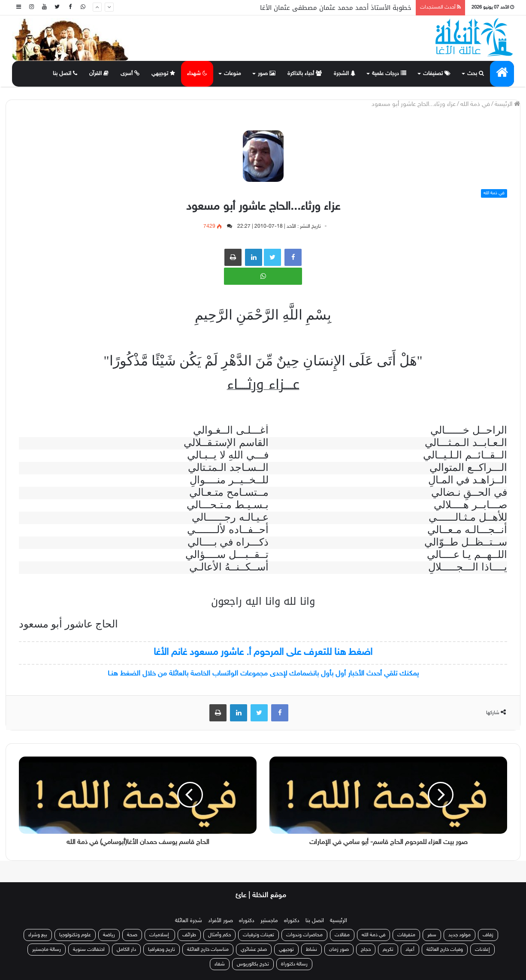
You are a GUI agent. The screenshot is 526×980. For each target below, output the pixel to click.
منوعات (233, 74)
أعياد (410, 950)
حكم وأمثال (219, 935)
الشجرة (345, 74)
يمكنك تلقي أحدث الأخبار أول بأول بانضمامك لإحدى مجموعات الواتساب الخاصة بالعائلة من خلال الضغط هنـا (263, 674)
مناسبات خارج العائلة (208, 950)
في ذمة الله (475, 104)
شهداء (197, 74)
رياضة (109, 935)
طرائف (189, 935)
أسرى (130, 74)
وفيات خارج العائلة (445, 950)
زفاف (488, 935)
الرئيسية (339, 921)
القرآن (99, 74)
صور (267, 74)
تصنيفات (437, 74)
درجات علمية (389, 74)
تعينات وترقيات (258, 935)
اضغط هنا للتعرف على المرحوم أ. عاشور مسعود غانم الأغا (263, 653)
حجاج (366, 950)
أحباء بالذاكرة (305, 74)
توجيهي (163, 74)
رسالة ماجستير (47, 950)
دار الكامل (126, 950)
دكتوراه (292, 921)
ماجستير (269, 921)
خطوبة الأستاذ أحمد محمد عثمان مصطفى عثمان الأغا (336, 8)
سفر (432, 935)
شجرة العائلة (189, 921)
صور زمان (339, 950)
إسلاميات (160, 935)
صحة (132, 935)
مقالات (342, 935)
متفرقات (406, 935)
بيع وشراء (38, 935)
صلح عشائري (254, 950)
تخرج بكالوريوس (253, 964)
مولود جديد (459, 935)
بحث (476, 74)
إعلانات (482, 950)
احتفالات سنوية (89, 950)
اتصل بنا (65, 74)
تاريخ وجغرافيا (162, 950)
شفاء (220, 964)
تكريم (388, 950)
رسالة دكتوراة (294, 964)
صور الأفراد (221, 921)
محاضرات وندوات (304, 935)
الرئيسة (507, 104)
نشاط (311, 950)
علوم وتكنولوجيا (75, 935)
